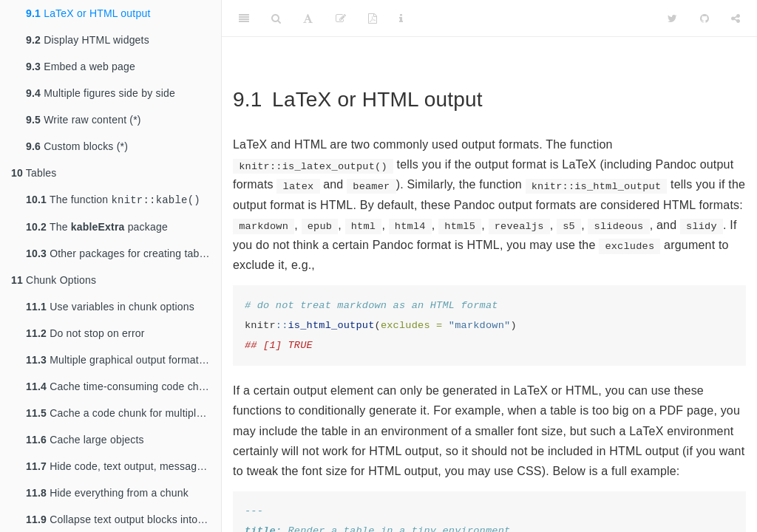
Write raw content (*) (84, 120)
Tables (34, 173)
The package (97, 228)
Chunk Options (54, 282)
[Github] (705, 18)
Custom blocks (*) (77, 146)
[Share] (736, 18)
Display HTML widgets (88, 40)
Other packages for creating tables (119, 255)
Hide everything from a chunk (107, 494)
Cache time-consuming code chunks (123, 388)
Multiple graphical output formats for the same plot (123, 361)
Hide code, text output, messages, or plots (123, 468)
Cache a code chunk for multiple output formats (123, 415)
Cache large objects (85, 441)
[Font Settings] (308, 18)
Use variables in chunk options (110, 308)
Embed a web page (81, 66)
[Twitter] (672, 18)
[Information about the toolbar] (401, 18)
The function (113, 201)
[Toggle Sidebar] (244, 18)
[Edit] (341, 18)
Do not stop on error (85, 335)
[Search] (276, 18)
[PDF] (373, 18)
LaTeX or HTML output (88, 13)
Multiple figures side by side (101, 93)
